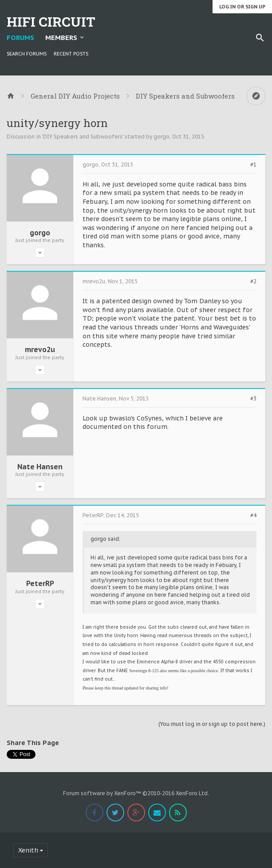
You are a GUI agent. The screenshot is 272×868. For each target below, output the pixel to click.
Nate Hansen (40, 467)
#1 (253, 165)
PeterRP (40, 583)
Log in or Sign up (242, 7)
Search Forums (27, 54)
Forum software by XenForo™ (136, 793)
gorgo (162, 137)
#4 (253, 515)
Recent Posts (71, 54)
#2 (253, 281)
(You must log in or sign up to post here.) (212, 724)
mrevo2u (40, 349)
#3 (253, 399)
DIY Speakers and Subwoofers (83, 137)
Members (61, 38)
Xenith (28, 850)
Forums (20, 38)
